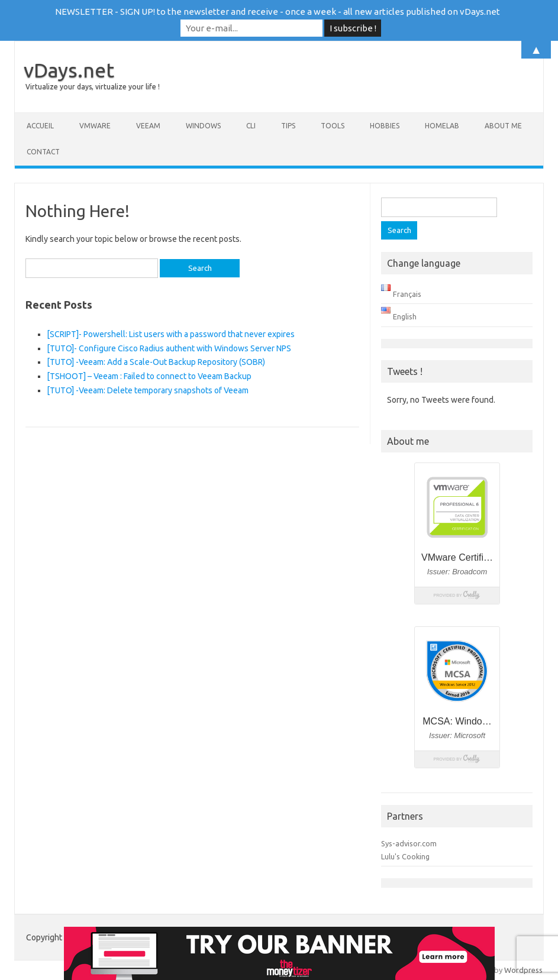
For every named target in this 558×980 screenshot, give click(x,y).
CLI (251, 126)
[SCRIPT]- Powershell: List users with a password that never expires (171, 334)
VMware (95, 126)
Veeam (148, 126)
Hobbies (385, 126)
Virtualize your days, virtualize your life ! (93, 87)
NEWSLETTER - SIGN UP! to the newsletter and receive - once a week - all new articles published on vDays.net (278, 12)
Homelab (442, 126)
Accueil (40, 126)
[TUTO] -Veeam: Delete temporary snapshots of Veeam (148, 390)
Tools (333, 126)
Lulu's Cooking (405, 856)
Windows (203, 126)
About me (503, 126)
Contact (43, 152)
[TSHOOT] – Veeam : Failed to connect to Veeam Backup (149, 376)
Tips (288, 126)
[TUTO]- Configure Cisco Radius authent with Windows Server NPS (169, 348)
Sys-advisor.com (409, 843)
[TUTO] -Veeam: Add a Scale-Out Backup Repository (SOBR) (156, 362)
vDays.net (69, 70)
